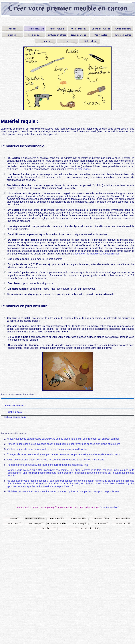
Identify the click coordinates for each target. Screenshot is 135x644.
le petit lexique (83, 169)
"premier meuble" (109, 507)
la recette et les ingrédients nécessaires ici (96, 254)
